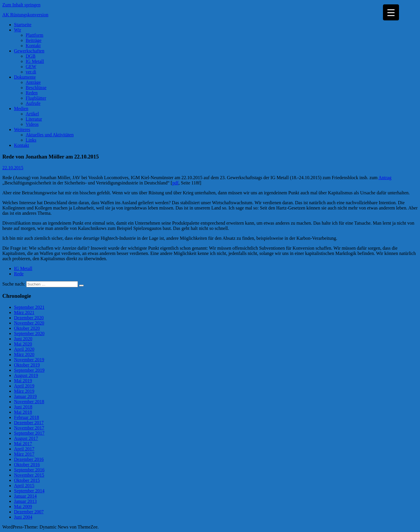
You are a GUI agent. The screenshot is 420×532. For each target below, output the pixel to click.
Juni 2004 (23, 517)
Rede (19, 274)
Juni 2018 (23, 407)
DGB (31, 56)
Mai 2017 (23, 444)
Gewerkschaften (29, 51)
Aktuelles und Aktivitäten (50, 135)
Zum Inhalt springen (21, 5)
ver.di (31, 72)
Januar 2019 (25, 396)
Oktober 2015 (27, 480)
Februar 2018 (27, 417)
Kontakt (33, 46)
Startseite (23, 25)
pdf (175, 183)
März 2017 (24, 454)
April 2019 (24, 386)
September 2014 (29, 491)
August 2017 (26, 438)
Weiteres (22, 130)
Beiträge (34, 40)
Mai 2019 (23, 381)
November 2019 (29, 360)
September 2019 (29, 370)
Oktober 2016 (27, 465)
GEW (31, 67)
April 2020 (24, 349)
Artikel (32, 114)
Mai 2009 (23, 507)
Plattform (34, 35)
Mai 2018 (23, 412)
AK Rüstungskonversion (25, 15)
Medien (21, 109)
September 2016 (29, 470)
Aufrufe (33, 103)
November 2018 (29, 402)
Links (31, 140)
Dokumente (25, 77)
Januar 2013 (25, 501)
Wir (17, 30)
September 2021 (29, 307)
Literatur (34, 119)
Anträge (33, 82)
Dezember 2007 (29, 512)
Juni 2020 (23, 339)
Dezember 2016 (29, 459)
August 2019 (26, 375)
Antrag (385, 178)
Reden (32, 93)
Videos (32, 124)
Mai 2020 (23, 344)
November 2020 (29, 323)
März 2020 (24, 354)
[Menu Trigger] (391, 12)
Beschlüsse (36, 88)
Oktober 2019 (27, 365)
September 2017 (29, 433)
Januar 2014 (25, 496)
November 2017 (29, 428)
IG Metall (35, 61)
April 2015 (24, 486)
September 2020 (29, 333)
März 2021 (24, 312)
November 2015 (29, 475)
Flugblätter (36, 98)
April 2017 (24, 449)
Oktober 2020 (27, 328)
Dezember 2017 (29, 423)
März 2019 (24, 391)
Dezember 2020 (29, 318)
